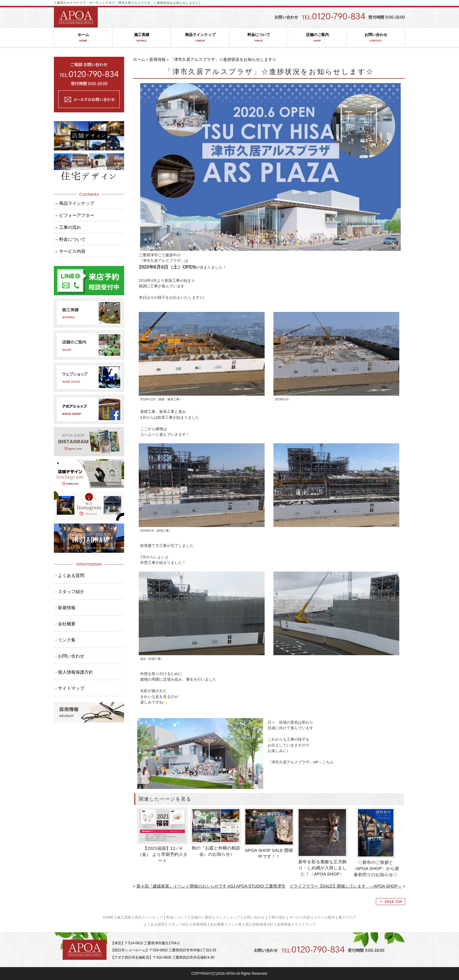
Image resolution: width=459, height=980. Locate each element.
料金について (259, 38)
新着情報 (157, 59)
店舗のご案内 (317, 38)
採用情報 (284, 924)
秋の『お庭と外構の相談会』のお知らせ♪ (216, 851)
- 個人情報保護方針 (74, 672)
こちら (328, 762)
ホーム (83, 38)
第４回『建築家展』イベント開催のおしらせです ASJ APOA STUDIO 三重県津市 (211, 886)
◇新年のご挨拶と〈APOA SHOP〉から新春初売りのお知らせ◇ (376, 868)
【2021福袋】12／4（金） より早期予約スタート (162, 854)
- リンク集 (65, 640)
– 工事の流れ (68, 227)
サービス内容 (300, 917)
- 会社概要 (65, 624)
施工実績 (142, 38)
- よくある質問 (70, 575)
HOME (108, 917)
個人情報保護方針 (259, 924)
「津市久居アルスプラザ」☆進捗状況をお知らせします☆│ (158, 3)
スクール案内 (324, 917)
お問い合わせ (376, 38)
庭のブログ (347, 917)
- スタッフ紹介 (70, 592)
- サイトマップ (70, 688)
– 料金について (70, 239)
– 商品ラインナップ (75, 203)
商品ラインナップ (200, 38)
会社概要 (217, 924)
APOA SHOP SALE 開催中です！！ (269, 853)
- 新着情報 (65, 608)
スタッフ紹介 (179, 924)
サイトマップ (305, 924)
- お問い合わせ (70, 656)
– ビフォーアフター (75, 215)
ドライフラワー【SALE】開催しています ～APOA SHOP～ (346, 886)
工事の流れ (277, 917)
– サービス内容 (70, 251)
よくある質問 (154, 924)
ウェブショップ (228, 917)
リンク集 (235, 924)
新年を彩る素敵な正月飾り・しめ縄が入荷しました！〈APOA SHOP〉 (322, 868)
